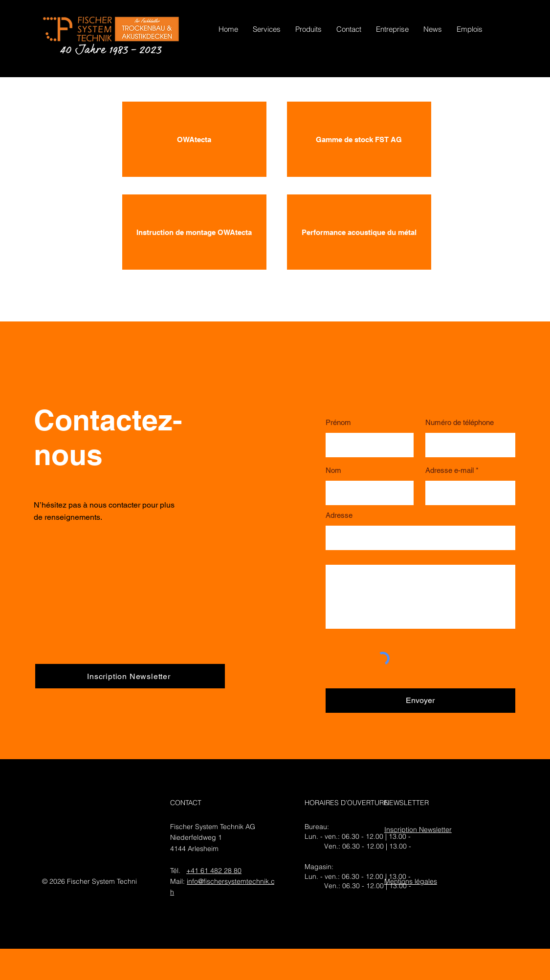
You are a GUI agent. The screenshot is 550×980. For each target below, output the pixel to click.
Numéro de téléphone (460, 422)
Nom (333, 470)
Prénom (338, 422)
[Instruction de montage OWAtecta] (194, 232)
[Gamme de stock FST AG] (359, 139)
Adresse (339, 515)
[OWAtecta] (194, 139)
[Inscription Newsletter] (130, 676)
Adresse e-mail (450, 470)
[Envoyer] (420, 701)
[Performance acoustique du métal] (359, 232)
